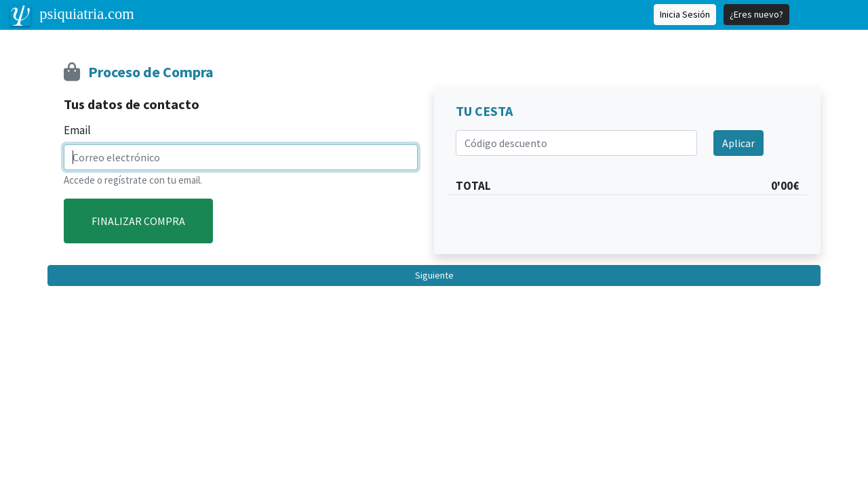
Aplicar (738, 143)
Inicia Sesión (685, 14)
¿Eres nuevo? (756, 14)
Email (77, 130)
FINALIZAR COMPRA (138, 221)
